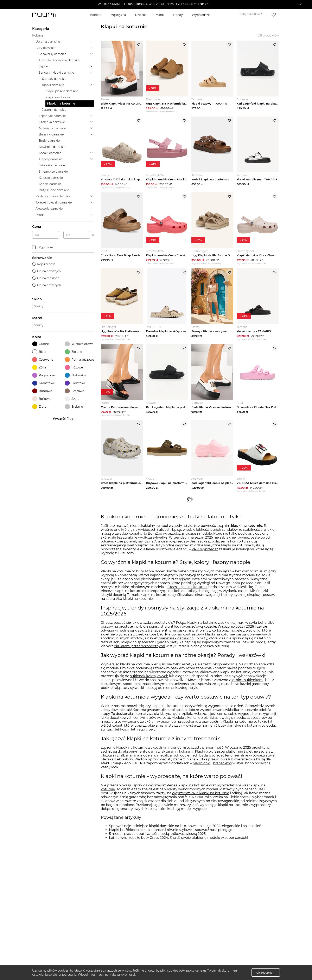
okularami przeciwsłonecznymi (139, 652)
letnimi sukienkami (247, 686)
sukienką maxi (233, 629)
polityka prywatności (120, 975)
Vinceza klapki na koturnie (123, 597)
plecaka (107, 765)
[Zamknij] (301, 4)
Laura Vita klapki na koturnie (129, 605)
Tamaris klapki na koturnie (149, 601)
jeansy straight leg (164, 632)
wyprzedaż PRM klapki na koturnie (201, 799)
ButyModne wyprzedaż (174, 551)
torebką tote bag (149, 640)
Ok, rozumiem (266, 973)
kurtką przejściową (212, 765)
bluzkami (108, 761)
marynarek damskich (176, 644)
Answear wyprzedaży (171, 547)
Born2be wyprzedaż (164, 539)
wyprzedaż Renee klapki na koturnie (178, 791)
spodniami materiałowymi (145, 690)
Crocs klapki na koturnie (187, 593)
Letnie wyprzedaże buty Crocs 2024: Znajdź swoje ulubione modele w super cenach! (179, 844)
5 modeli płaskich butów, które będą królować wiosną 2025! (158, 840)
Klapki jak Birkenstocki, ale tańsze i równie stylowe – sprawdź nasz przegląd (171, 836)
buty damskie (230, 731)
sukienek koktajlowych (149, 682)
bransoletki (222, 769)
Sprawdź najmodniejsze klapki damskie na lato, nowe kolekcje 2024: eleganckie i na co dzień (185, 832)
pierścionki (202, 769)
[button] (153, 4)
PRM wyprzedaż (205, 555)
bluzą (260, 765)
